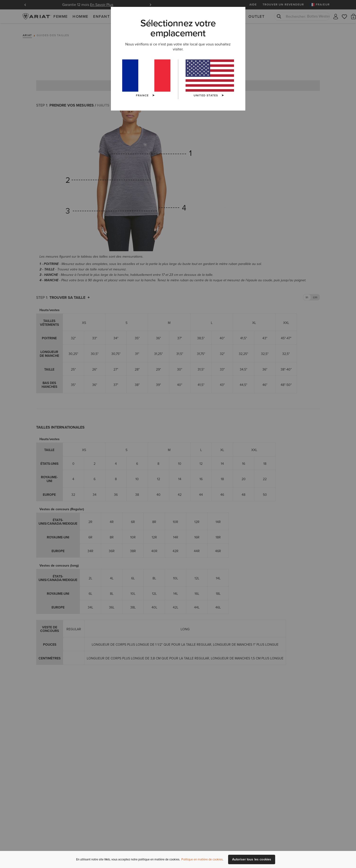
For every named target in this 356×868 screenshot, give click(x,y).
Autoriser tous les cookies (252, 859)
